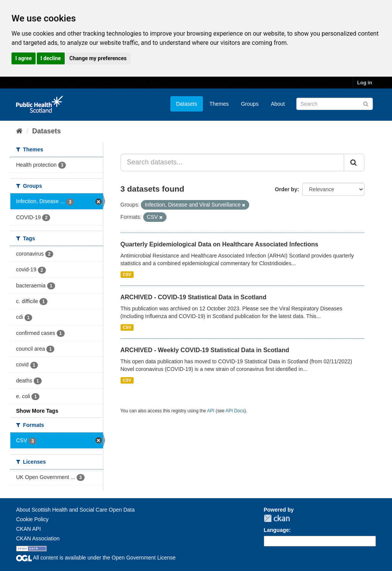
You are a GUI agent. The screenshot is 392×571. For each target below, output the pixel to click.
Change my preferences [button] (98, 58)
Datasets (187, 104)
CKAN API (29, 529)
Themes (219, 104)
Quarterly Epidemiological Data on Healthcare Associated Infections (220, 244)
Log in (365, 83)
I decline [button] (51, 58)
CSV (127, 274)
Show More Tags (37, 411)
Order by (286, 189)
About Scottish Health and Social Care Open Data (75, 510)
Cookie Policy (32, 519)
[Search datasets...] (233, 162)
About (278, 104)
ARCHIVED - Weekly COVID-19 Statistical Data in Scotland (205, 350)
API (211, 411)
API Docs (235, 411)
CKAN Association (38, 538)
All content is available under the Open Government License (96, 558)
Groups (250, 104)
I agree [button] (24, 58)
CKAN (277, 518)
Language (276, 530)
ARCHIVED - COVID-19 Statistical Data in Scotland (194, 297)
